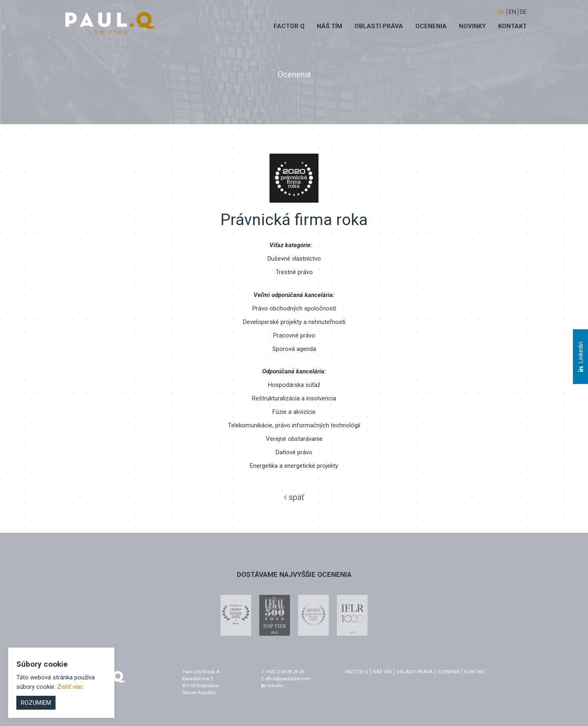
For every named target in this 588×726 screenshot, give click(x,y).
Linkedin (580, 357)
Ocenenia (431, 26)
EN (512, 12)
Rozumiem (36, 703)
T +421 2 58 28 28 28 (283, 672)
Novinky (472, 26)
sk (501, 12)
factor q (357, 672)
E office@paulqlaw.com (286, 679)
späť (294, 497)
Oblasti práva (379, 26)
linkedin (273, 686)
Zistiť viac (70, 687)
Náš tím (330, 26)
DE (523, 12)
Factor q (289, 26)
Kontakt (512, 26)
